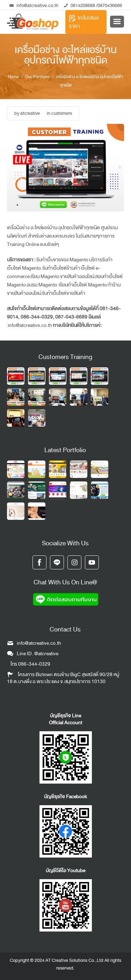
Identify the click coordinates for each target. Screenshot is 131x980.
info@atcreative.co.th (34, 5)
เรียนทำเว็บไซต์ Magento (83, 285)
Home (13, 77)
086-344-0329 (34, 664)
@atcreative (46, 654)
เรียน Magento (45, 276)
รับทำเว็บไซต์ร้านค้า (61, 268)
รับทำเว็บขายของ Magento (62, 260)
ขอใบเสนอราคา (84, 22)
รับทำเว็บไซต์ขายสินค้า (64, 293)
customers (62, 113)
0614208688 (83, 5)
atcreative (30, 113)
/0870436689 (108, 5)
